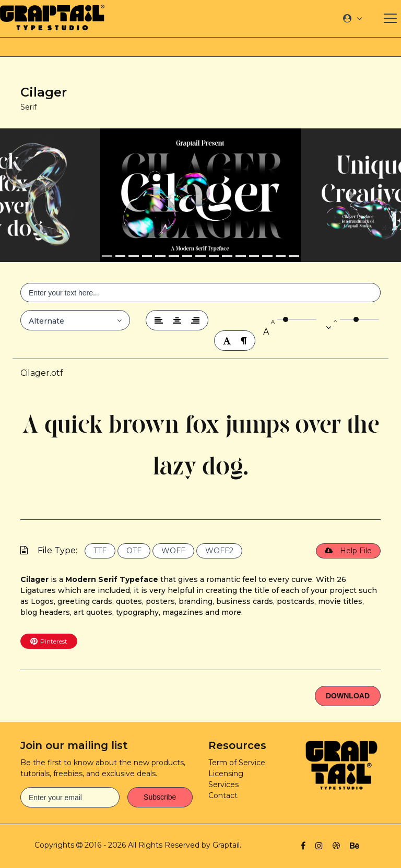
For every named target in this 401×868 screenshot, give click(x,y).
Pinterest (49, 641)
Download (348, 696)
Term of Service (237, 763)
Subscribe (160, 797)
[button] (50, 195)
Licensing (226, 774)
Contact (223, 795)
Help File (348, 551)
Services (223, 784)
